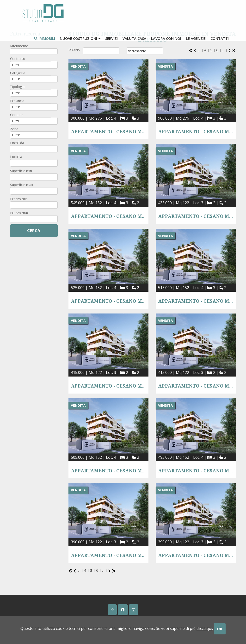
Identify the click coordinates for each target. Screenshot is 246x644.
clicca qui (204, 628)
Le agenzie (196, 38)
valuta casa (134, 38)
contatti (220, 38)
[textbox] (34, 51)
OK (220, 629)
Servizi (111, 38)
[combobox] (98, 51)
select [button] (116, 51)
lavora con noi (166, 38)
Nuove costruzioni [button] (80, 38)
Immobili (45, 38)
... (199, 50)
